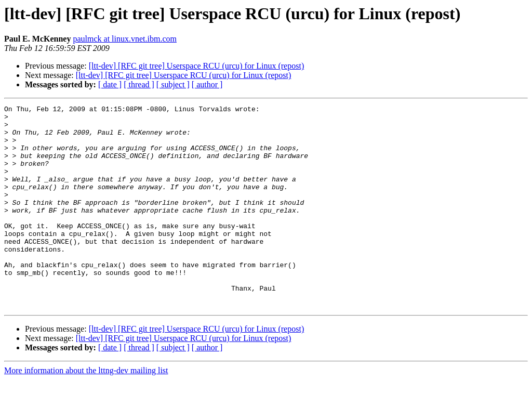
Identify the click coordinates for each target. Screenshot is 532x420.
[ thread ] (139, 84)
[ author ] (207, 84)
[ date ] (110, 84)
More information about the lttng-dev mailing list (86, 411)
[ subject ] (173, 84)
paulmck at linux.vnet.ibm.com (125, 39)
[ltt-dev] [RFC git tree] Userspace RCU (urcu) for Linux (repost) (197, 66)
